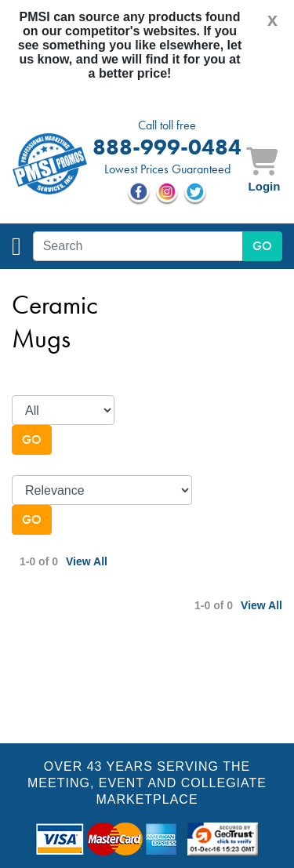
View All (87, 561)
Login (265, 186)
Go (32, 439)
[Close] (272, 20)
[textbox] (138, 246)
